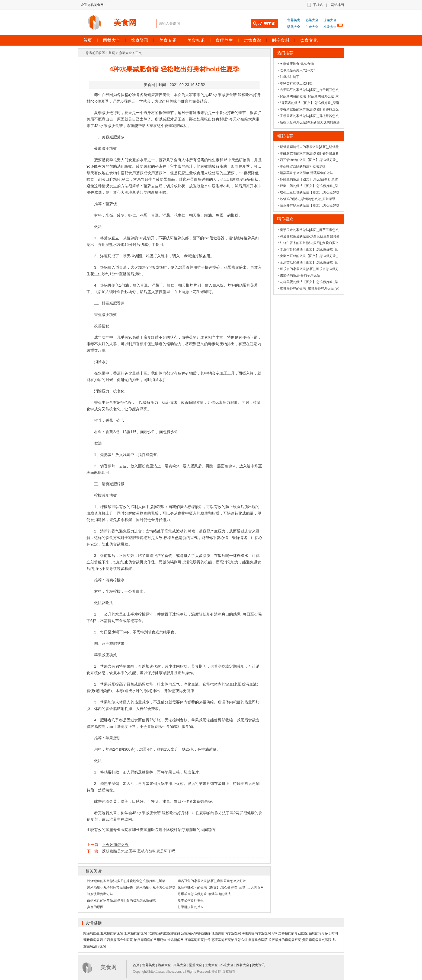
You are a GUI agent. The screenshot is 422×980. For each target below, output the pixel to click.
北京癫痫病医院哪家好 (164, 933)
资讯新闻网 (175, 940)
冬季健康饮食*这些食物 (297, 64)
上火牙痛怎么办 (115, 845)
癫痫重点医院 (258, 940)
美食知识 (196, 40)
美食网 (125, 23)
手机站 (318, 5)
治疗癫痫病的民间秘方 (197, 830)
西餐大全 (111, 40)
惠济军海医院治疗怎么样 (229, 940)
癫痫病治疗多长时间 (323, 933)
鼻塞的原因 (95, 907)
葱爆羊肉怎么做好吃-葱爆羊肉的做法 (204, 894)
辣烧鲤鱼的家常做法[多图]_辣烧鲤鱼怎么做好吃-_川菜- (127, 881)
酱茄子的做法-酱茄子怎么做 (300, 275)
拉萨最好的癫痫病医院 (285, 940)
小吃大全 (330, 27)
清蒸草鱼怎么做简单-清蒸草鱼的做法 (306, 173)
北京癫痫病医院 (112, 933)
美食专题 (168, 40)
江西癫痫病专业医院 (226, 933)
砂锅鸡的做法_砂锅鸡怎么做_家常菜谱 (308, 199)
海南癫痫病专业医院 (256, 933)
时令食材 (281, 40)
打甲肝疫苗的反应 (191, 907)
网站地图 (337, 5)
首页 (88, 40)
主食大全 (312, 27)
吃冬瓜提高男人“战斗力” (297, 70)
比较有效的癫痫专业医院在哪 (111, 830)
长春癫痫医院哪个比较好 (157, 830)
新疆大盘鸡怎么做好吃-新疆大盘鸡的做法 (310, 122)
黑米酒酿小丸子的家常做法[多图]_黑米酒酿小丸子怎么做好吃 (131, 887)
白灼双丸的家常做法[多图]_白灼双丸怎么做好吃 (121, 900)
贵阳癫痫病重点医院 (317, 940)
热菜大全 (312, 20)
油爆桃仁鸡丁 (290, 77)
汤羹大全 (294, 27)
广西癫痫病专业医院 (118, 940)
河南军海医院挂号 (197, 940)
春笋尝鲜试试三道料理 (296, 83)
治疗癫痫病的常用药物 (150, 940)
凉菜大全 (330, 20)
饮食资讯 (140, 40)
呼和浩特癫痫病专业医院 (290, 933)
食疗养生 (224, 40)
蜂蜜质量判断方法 (100, 894)
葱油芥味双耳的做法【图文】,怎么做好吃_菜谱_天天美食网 (221, 887)
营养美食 (294, 20)
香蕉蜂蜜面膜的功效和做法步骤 (303, 166)
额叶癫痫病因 (93, 940)
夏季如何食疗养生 (191, 900)
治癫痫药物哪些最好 (196, 933)
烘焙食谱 (252, 40)
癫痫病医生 (91, 933)
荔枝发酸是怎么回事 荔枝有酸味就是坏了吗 (139, 851)
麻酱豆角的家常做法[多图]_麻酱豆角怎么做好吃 (212, 881)
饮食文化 (309, 40)
